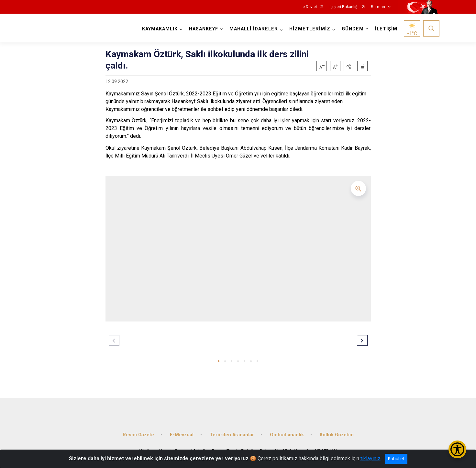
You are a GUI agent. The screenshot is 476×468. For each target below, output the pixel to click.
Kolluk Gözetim (337, 434)
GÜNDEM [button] (353, 29)
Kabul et (396, 459)
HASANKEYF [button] (204, 29)
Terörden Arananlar (232, 434)
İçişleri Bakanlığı (344, 7)
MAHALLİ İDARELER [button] (254, 29)
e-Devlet (310, 7)
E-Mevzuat (182, 434)
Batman (378, 7)
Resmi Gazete (138, 434)
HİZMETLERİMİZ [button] (310, 29)
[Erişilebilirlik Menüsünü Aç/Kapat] (457, 449)
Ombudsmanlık (287, 434)
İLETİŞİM (386, 29)
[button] (349, 66)
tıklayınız (371, 458)
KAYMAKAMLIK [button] (160, 29)
